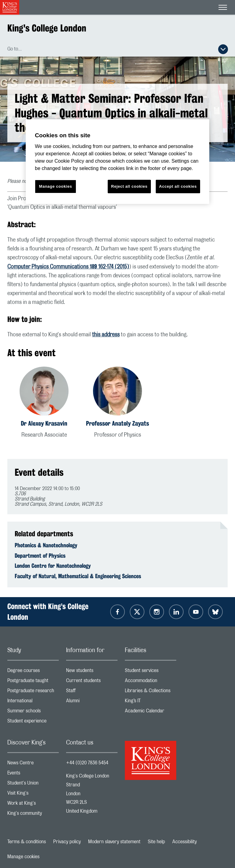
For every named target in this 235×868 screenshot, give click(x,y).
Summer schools (33, 712)
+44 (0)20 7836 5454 (87, 763)
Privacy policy (67, 842)
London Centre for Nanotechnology (53, 566)
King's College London (47, 28)
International (33, 702)
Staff (92, 692)
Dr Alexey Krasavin (44, 423)
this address (106, 335)
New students (92, 672)
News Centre (33, 764)
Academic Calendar (151, 712)
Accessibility (185, 842)
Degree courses (33, 672)
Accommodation (151, 682)
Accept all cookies (178, 186)
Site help (156, 842)
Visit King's (33, 794)
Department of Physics (40, 556)
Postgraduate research (33, 692)
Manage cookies (23, 857)
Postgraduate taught (33, 682)
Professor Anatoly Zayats (117, 423)
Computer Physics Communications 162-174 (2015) (68, 267)
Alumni (92, 702)
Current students (92, 682)
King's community (33, 815)
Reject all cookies (129, 186)
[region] (117, 162)
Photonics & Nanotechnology (46, 545)
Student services (151, 672)
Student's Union (33, 784)
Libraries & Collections (151, 692)
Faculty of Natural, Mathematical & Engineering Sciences (78, 576)
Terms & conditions (27, 842)
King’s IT (151, 702)
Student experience (33, 722)
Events (33, 774)
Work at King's (33, 805)
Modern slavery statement (114, 842)
